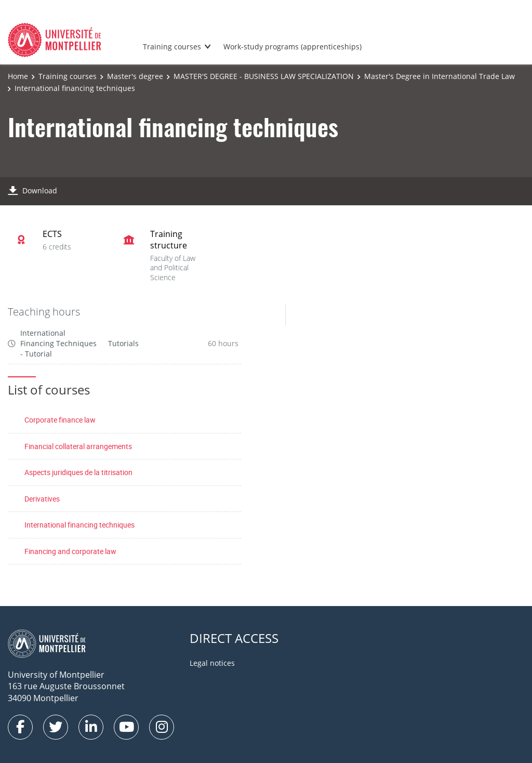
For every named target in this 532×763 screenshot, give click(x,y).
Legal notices (212, 663)
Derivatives (42, 499)
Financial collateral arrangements (78, 446)
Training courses (172, 47)
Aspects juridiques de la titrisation (78, 472)
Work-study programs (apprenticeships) (292, 47)
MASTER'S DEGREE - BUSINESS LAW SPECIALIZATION (264, 76)
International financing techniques (79, 525)
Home (18, 76)
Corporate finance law (60, 420)
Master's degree (135, 76)
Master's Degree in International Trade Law (440, 76)
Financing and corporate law (70, 551)
